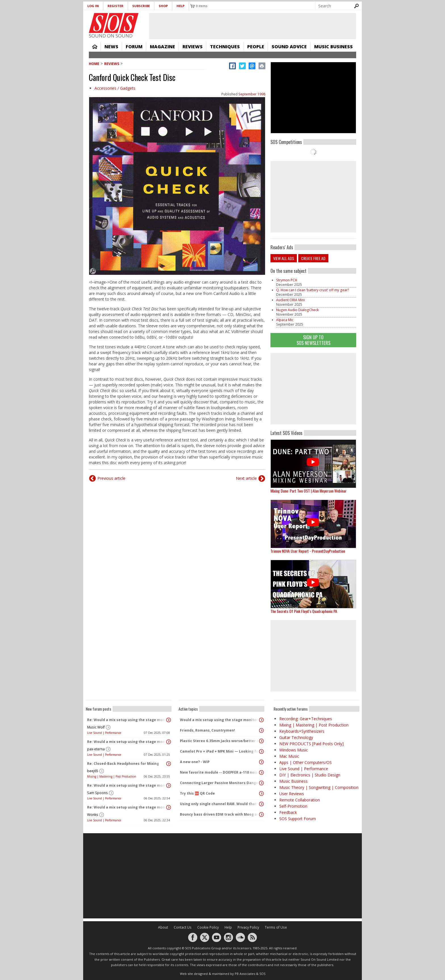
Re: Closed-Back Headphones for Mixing (123, 764)
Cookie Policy (208, 927)
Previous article (111, 478)
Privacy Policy (248, 927)
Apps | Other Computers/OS (306, 762)
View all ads (284, 258)
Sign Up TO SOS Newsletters (313, 340)
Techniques (225, 47)
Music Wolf (96, 727)
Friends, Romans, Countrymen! (207, 730)
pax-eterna (96, 749)
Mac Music (289, 756)
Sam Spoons (97, 793)
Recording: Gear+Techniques (306, 719)
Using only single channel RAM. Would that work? (220, 804)
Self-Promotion (293, 806)
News (111, 47)
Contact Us (183, 927)
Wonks (93, 815)
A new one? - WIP (195, 762)
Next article (246, 478)
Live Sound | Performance (104, 733)
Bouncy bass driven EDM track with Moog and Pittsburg (220, 814)
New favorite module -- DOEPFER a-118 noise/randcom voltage (220, 772)
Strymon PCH (287, 280)
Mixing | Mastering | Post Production (112, 776)
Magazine (162, 47)
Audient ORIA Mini (290, 300)
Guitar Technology (296, 737)
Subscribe (141, 6)
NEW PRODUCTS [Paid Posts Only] (311, 744)
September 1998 (252, 94)
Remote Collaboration (300, 800)
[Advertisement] (313, 389)
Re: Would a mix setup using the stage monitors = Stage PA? (127, 720)
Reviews (193, 47)
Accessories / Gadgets (115, 88)
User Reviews (292, 794)
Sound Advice (289, 47)
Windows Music (294, 750)
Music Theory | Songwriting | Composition (319, 787)
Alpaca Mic (285, 320)
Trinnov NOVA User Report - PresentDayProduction (308, 551)
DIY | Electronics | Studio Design (310, 775)
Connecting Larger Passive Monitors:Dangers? (220, 783)
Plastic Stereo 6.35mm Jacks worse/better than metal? (220, 741)
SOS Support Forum (298, 819)
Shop (163, 6)
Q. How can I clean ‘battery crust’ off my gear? (313, 290)
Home (95, 47)
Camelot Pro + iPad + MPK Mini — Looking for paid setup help (220, 751)
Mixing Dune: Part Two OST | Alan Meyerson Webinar (308, 491)
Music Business (333, 47)
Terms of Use (276, 927)
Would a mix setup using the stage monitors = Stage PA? (220, 720)
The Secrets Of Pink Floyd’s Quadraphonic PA (304, 611)
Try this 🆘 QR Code (197, 793)
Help (180, 6)
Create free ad (313, 258)
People (256, 47)
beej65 (93, 771)
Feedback (288, 812)
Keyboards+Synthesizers (302, 731)
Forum (134, 47)
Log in (93, 6)
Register (116, 6)
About (163, 927)
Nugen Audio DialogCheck (297, 310)
